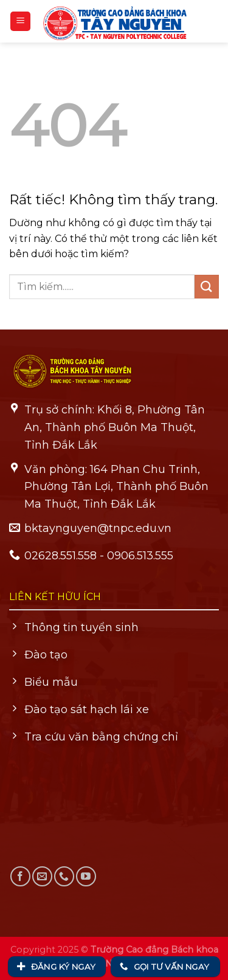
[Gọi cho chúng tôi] (64, 876)
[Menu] (20, 22)
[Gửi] (207, 287)
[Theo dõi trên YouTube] (86, 876)
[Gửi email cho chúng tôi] (42, 876)
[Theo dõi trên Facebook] (20, 876)
